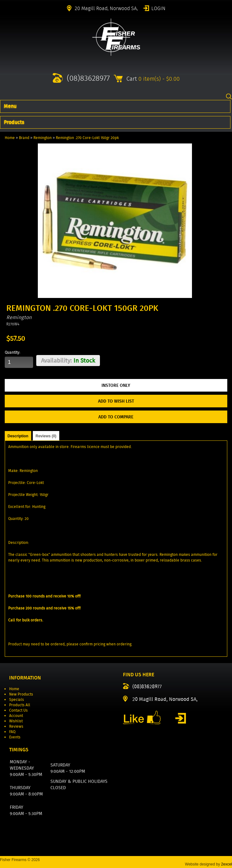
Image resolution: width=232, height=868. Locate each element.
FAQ (12, 732)
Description (18, 436)
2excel (226, 864)
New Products (21, 694)
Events (15, 737)
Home (10, 138)
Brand (24, 138)
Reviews (16, 726)
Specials (17, 699)
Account (16, 716)
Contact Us (18, 710)
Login (158, 8)
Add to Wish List (116, 401)
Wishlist (16, 721)
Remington (43, 138)
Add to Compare (116, 417)
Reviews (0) (46, 436)
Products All (20, 705)
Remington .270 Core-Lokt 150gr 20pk (87, 138)
